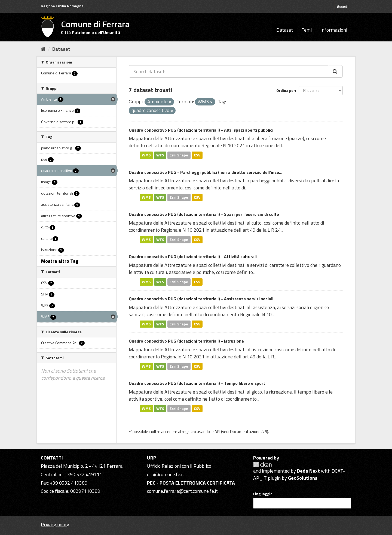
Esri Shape (179, 155)
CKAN (262, 465)
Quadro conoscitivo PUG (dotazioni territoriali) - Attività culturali (193, 256)
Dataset (285, 30)
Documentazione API (249, 432)
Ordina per (286, 90)
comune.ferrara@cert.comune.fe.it (182, 491)
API (217, 432)
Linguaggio (263, 494)
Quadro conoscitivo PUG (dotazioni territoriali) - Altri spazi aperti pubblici (201, 130)
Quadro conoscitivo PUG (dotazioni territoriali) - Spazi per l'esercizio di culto (204, 214)
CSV (197, 155)
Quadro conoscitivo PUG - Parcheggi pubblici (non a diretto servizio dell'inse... (206, 172)
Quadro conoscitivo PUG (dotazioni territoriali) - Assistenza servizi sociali (201, 299)
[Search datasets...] (229, 71)
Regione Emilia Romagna (62, 6)
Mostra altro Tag (60, 261)
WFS (160, 155)
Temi (307, 30)
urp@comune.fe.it (166, 474)
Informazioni (334, 30)
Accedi (343, 6)
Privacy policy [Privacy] (55, 525)
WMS (146, 155)
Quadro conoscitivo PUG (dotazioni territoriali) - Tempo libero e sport (197, 383)
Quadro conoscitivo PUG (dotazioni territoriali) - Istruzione (186, 341)
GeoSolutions (303, 478)
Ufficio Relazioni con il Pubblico (179, 466)
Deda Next (308, 471)
